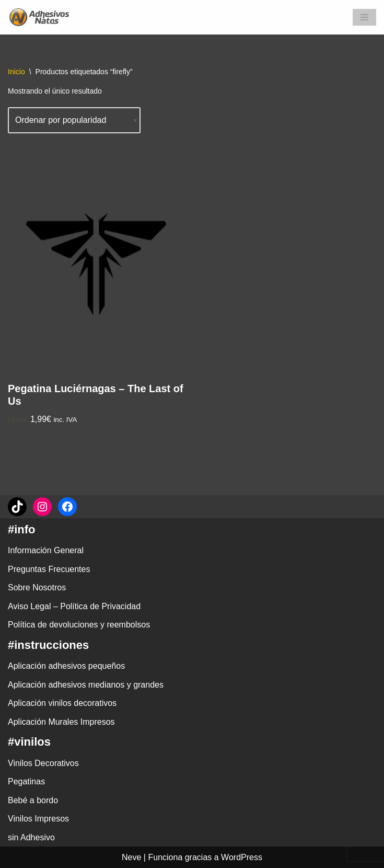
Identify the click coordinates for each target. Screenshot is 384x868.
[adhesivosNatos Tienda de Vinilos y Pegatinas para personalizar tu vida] (42, 17)
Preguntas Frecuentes (49, 569)
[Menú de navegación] (364, 17)
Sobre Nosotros (37, 587)
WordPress (242, 857)
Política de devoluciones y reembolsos (79, 625)
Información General (46, 550)
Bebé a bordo (33, 800)
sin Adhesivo (31, 837)
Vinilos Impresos (38, 819)
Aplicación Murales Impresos (61, 722)
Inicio (16, 72)
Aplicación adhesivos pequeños (66, 666)
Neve (131, 857)
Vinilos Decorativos (43, 763)
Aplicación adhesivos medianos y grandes (86, 685)
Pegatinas (26, 781)
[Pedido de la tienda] (74, 120)
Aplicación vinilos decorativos (62, 703)
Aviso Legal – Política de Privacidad (74, 606)
